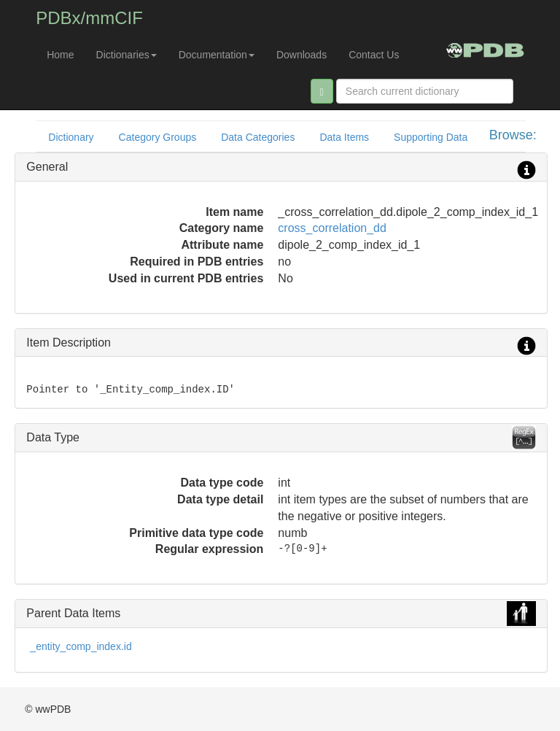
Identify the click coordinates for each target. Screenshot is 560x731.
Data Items (344, 137)
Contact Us (374, 55)
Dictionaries (127, 55)
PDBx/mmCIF (89, 18)
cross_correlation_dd (332, 228)
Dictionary (71, 137)
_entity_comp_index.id (81, 646)
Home (60, 55)
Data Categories (258, 137)
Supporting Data (431, 137)
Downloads (302, 55)
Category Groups (158, 137)
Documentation (217, 55)
